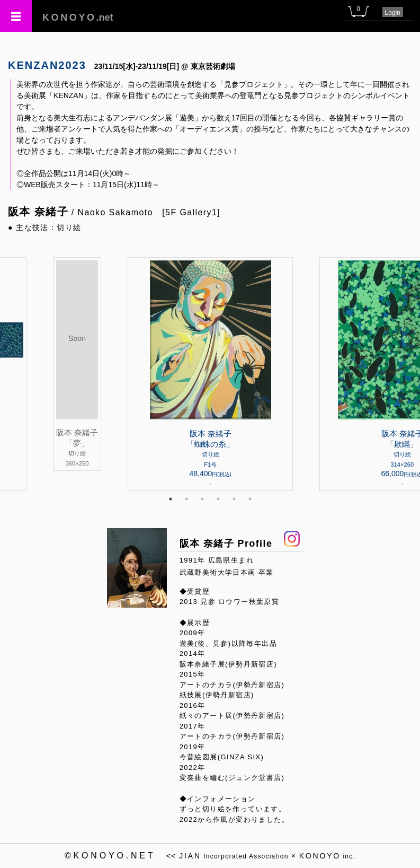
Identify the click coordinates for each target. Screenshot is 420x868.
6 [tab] (250, 499)
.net (78, 17)
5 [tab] (234, 499)
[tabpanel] (210, 374)
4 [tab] (218, 499)
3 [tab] (202, 499)
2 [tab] (186, 499)
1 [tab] (171, 499)
